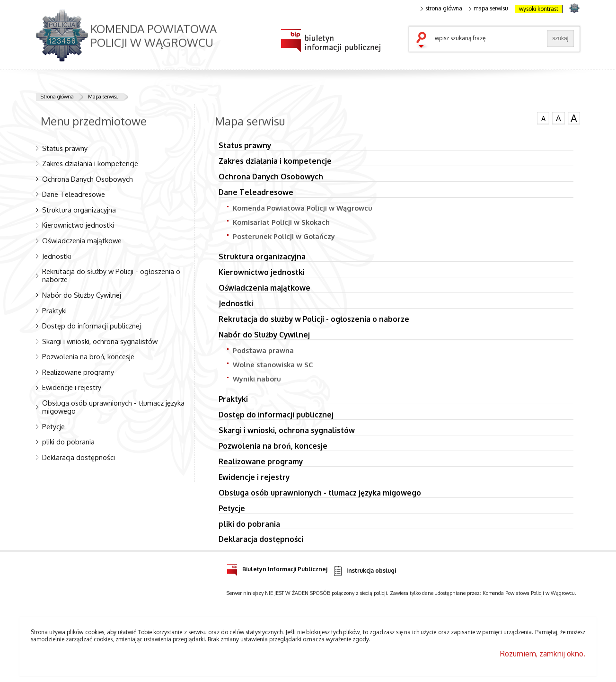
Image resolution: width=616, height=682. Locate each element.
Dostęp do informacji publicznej (92, 326)
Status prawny (65, 148)
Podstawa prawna (263, 350)
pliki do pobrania (68, 442)
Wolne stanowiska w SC (273, 364)
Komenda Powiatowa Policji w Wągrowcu (303, 208)
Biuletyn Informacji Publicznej (277, 568)
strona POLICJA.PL (574, 8)
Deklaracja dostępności (79, 457)
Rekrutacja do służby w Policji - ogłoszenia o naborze (111, 275)
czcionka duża (574, 118)
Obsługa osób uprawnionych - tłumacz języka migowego (113, 407)
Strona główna (57, 97)
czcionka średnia (558, 118)
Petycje (53, 426)
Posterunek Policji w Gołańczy (284, 236)
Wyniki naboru (257, 379)
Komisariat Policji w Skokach (281, 222)
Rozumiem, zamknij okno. (543, 654)
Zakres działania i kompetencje (90, 163)
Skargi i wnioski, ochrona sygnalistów (100, 341)
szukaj (423, 41)
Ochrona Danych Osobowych (88, 179)
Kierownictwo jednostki (78, 225)
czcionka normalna (543, 117)
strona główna (441, 9)
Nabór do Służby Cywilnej (82, 295)
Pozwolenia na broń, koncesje (88, 356)
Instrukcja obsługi (364, 571)
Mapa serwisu (103, 97)
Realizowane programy (78, 372)
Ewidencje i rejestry (72, 387)
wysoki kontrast (539, 9)
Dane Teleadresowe (74, 194)
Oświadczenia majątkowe (82, 240)
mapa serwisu (488, 9)
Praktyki (54, 310)
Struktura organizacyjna (79, 210)
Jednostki (57, 256)
